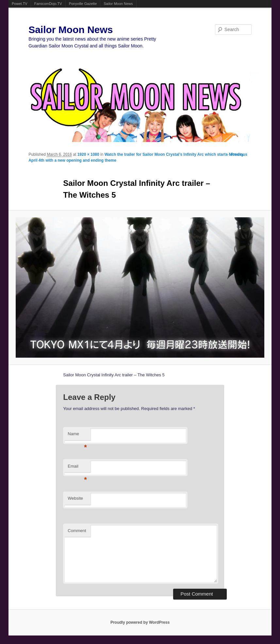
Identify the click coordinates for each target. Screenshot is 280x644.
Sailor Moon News (118, 4)
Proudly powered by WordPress (140, 622)
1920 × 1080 (88, 154)
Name (77, 436)
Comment (77, 531)
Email (77, 468)
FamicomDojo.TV (48, 4)
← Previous (237, 154)
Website (75, 498)
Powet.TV (20, 4)
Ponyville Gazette (83, 4)
